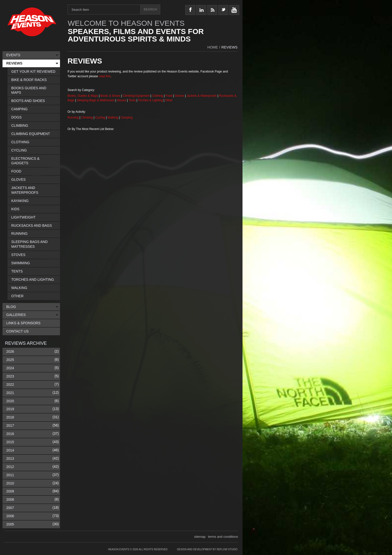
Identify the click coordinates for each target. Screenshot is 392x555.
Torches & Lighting (150, 100)
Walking (113, 117)
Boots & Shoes (110, 96)
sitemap (200, 537)
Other (169, 100)
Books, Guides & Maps (83, 96)
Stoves (122, 100)
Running (73, 117)
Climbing (87, 117)
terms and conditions (223, 537)
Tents (132, 100)
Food (169, 96)
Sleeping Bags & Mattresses (96, 100)
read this (105, 76)
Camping (126, 117)
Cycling (101, 117)
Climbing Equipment (136, 96)
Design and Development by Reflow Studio (207, 549)
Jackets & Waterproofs (201, 96)
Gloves (179, 96)
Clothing (158, 96)
